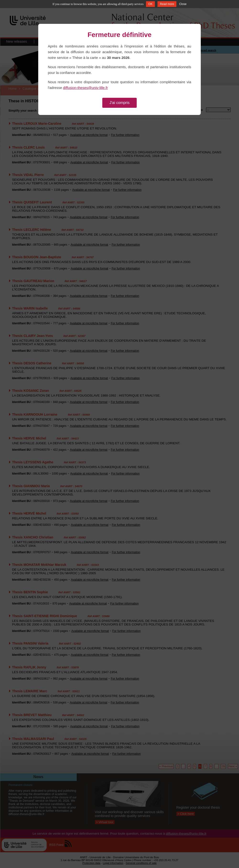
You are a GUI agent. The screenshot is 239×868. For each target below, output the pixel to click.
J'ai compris (119, 103)
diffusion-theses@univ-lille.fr (86, 88)
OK (150, 4)
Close (183, 4)
